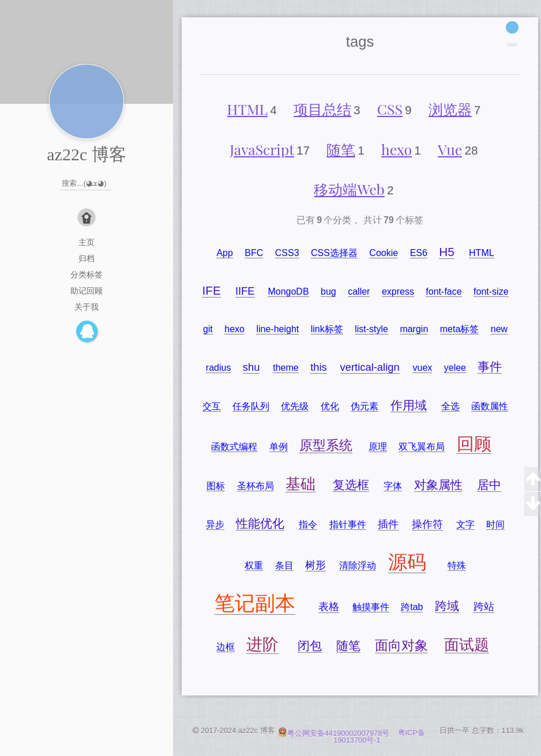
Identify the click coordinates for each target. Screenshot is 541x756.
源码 (407, 562)
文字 (465, 524)
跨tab (412, 607)
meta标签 (460, 329)
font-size (491, 292)
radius (219, 368)
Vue (450, 149)
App (224, 253)
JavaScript (262, 149)
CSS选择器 (334, 253)
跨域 (447, 606)
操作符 (427, 524)
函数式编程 (234, 447)
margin (414, 329)
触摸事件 (371, 607)
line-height (277, 329)
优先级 (295, 406)
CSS (390, 109)
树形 (315, 565)
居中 (489, 485)
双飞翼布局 (422, 447)
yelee (455, 368)
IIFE (245, 291)
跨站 (484, 606)
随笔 (341, 149)
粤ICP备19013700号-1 (379, 737)
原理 (378, 447)
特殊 (457, 565)
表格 (329, 606)
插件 (388, 524)
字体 (393, 486)
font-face (444, 292)
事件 (490, 366)
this (319, 367)
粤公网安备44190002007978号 (335, 733)
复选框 (351, 485)
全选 (450, 406)
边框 (226, 647)
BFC (254, 253)
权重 (254, 565)
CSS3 (287, 253)
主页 (87, 242)
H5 (447, 252)
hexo (397, 149)
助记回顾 (87, 291)
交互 (212, 406)
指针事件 (348, 524)
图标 (216, 486)
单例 (279, 447)
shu (251, 367)
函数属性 (490, 406)
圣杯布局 (256, 486)
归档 (87, 258)
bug (328, 292)
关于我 (87, 307)
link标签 (327, 329)
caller (359, 292)
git (208, 329)
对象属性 (438, 485)
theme (285, 368)
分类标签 (87, 274)
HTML (248, 109)
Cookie (384, 253)
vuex (422, 368)
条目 (284, 565)
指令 (308, 524)
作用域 (409, 405)
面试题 (467, 645)
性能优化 (260, 523)
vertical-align (370, 367)
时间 (495, 524)
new (499, 329)
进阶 (262, 644)
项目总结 (322, 109)
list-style (371, 329)
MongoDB (288, 292)
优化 (330, 406)
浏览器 (450, 109)
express (398, 292)
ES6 (419, 253)
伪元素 (365, 406)
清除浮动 (358, 565)
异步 (215, 524)
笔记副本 (255, 603)
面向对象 (401, 645)
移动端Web (349, 189)
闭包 (310, 646)
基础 (300, 484)
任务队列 (251, 406)
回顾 (474, 444)
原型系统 (326, 445)
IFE (211, 290)
